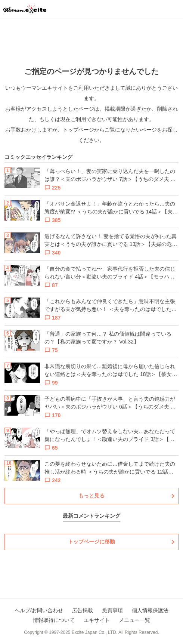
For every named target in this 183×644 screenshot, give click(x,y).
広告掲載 (83, 610)
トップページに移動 (91, 542)
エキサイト (97, 620)
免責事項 (112, 610)
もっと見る (91, 496)
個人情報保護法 (150, 610)
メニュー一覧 (134, 620)
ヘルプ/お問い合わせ (39, 610)
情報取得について (54, 620)
